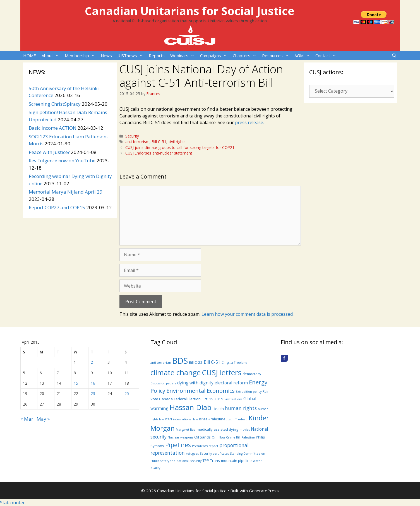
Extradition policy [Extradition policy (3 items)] (249, 392)
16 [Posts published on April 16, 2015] (93, 383)
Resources (277, 56)
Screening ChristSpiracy (55, 104)
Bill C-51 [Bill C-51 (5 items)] (212, 362)
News (106, 56)
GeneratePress (264, 491)
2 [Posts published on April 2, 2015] (92, 362)
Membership (81, 56)
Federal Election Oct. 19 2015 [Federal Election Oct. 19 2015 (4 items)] (199, 399)
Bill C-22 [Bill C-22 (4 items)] (196, 362)
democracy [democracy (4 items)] (252, 374)
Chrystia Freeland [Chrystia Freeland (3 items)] (234, 363)
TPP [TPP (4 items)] (206, 461)
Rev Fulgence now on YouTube (62, 161)
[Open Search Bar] (394, 56)
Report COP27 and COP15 (57, 207)
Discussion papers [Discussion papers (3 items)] (163, 383)
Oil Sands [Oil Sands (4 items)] (202, 437)
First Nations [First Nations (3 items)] (233, 399)
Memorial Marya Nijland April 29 (66, 192)
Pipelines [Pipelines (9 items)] (178, 445)
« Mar (27, 419)
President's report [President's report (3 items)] (205, 446)
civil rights (177, 142)
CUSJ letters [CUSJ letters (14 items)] (222, 372)
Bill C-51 (159, 142)
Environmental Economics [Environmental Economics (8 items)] (201, 391)
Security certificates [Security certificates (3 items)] (214, 454)
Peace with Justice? (49, 152)
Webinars (184, 56)
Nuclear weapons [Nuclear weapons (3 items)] (180, 437)
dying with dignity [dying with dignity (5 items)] (195, 383)
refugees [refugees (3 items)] (192, 454)
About (52, 56)
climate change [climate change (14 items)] (176, 372)
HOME (30, 56)
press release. (249, 122)
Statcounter (12, 503)
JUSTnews (132, 56)
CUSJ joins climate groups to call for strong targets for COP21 (180, 147)
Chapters (246, 56)
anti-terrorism (137, 142)
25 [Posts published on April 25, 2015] (127, 393)
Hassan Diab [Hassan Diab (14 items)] (190, 407)
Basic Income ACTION (53, 128)
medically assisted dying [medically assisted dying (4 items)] (218, 429)
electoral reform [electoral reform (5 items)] (231, 383)
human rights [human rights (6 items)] (241, 408)
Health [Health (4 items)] (218, 409)
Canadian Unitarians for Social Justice (190, 11)
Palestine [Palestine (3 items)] (248, 437)
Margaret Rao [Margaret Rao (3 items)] (186, 430)
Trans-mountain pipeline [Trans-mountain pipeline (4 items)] (231, 461)
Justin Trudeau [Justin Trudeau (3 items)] (237, 419)
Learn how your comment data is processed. (248, 314)
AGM (303, 56)
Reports (157, 56)
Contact (327, 56)
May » (43, 419)
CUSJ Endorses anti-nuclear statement (159, 153)
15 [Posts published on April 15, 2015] (76, 383)
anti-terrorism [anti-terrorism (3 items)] (161, 363)
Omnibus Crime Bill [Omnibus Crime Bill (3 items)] (226, 437)
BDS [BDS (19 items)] (180, 361)
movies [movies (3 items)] (245, 430)
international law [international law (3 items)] (185, 419)
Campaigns (215, 56)
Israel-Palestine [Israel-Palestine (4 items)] (212, 419)
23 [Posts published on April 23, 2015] (93, 393)
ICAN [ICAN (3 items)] (168, 419)
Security (132, 136)
